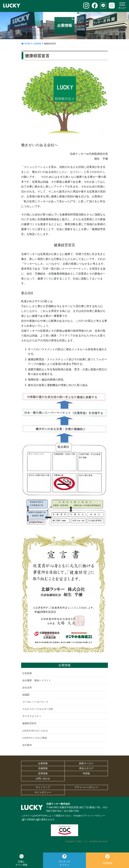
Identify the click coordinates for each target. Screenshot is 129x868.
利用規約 (31, 820)
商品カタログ (86, 768)
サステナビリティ (32, 716)
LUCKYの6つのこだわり (35, 731)
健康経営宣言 (29, 723)
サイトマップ (43, 787)
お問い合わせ (43, 779)
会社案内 (27, 745)
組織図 (26, 695)
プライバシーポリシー (86, 787)
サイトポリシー (43, 792)
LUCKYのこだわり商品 (35, 738)
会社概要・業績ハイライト (37, 680)
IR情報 (86, 773)
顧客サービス (86, 763)
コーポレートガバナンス (35, 702)
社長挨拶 (27, 673)
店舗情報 (43, 768)
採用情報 (43, 773)
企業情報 (43, 763)
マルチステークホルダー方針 (38, 709)
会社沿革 (27, 688)
